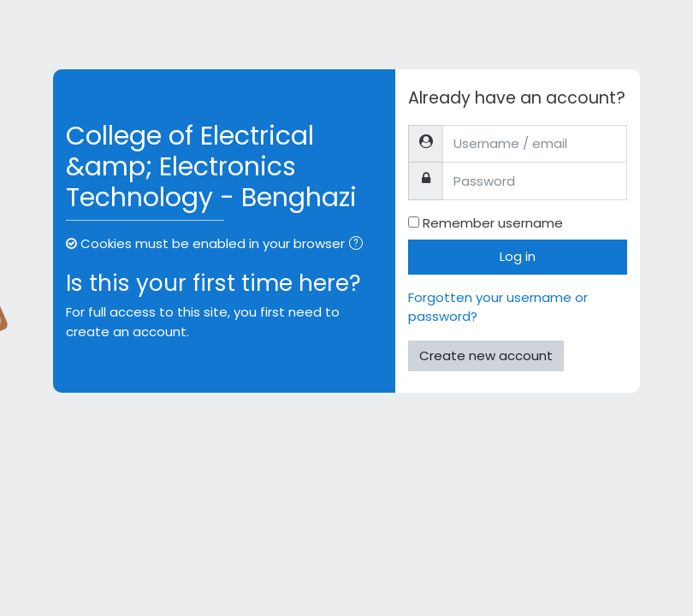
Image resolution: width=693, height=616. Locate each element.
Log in (518, 256)
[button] (359, 245)
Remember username (493, 223)
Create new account (486, 355)
